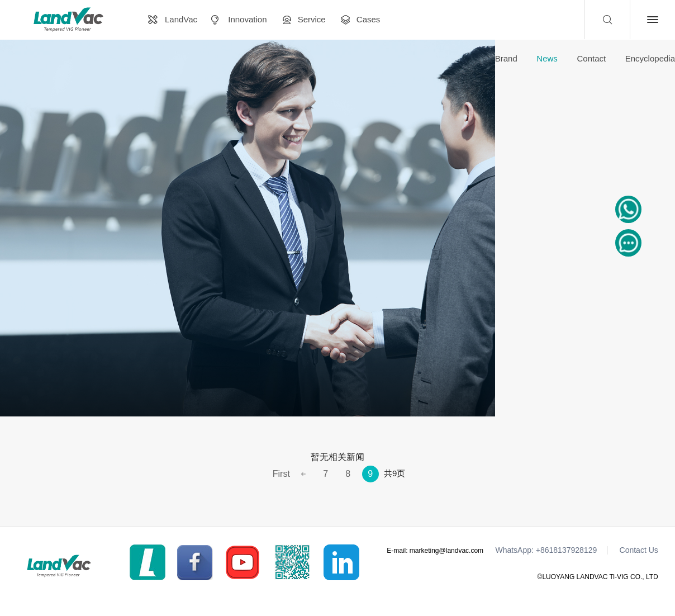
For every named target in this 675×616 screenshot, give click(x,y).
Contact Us (639, 550)
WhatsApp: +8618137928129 (546, 550)
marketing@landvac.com (446, 551)
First (281, 474)
